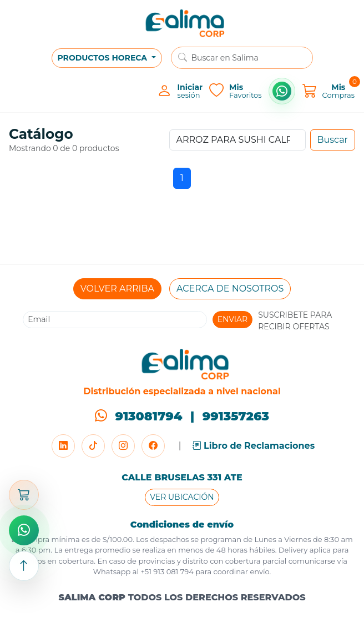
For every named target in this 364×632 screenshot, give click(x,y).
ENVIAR (233, 319)
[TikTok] (93, 446)
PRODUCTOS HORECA (103, 58)
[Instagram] (123, 446)
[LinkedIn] (63, 446)
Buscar (333, 140)
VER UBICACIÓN (182, 497)
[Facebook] (153, 446)
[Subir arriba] (24, 566)
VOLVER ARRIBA (117, 289)
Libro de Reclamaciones (254, 446)
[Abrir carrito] (24, 495)
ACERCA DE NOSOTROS (230, 289)
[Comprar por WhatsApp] (282, 91)
